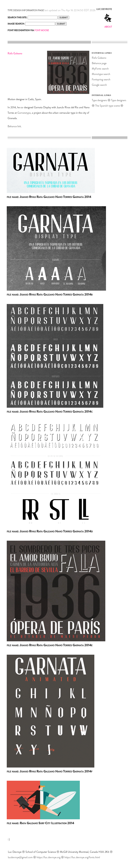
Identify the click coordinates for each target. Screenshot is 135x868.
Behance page (99, 63)
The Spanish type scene (107, 106)
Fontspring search (101, 79)
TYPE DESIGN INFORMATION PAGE (26, 10)
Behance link (14, 126)
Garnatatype (24, 113)
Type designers (99, 100)
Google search (99, 85)
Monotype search (101, 74)
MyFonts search (100, 69)
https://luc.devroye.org (49, 857)
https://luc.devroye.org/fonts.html (82, 857)
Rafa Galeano (99, 58)
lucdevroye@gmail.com (20, 857)
